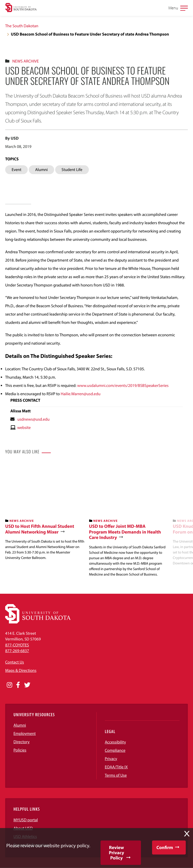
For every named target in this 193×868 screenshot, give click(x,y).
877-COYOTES (17, 645)
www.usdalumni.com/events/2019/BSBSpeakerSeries (123, 386)
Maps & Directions (21, 671)
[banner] (45, 512)
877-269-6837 (17, 651)
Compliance (115, 750)
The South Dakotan (22, 26)
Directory (22, 742)
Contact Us (15, 662)
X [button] (187, 834)
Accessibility (116, 742)
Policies (20, 750)
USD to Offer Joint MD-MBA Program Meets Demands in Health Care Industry (125, 532)
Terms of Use (116, 775)
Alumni (20, 725)
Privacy (111, 759)
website (24, 428)
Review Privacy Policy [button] (116, 853)
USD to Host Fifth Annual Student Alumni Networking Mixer (40, 529)
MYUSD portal (26, 820)
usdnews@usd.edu (33, 419)
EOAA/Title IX (116, 767)
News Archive (25, 61)
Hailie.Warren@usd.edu (81, 394)
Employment (25, 734)
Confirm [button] (165, 847)
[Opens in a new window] (9, 685)
